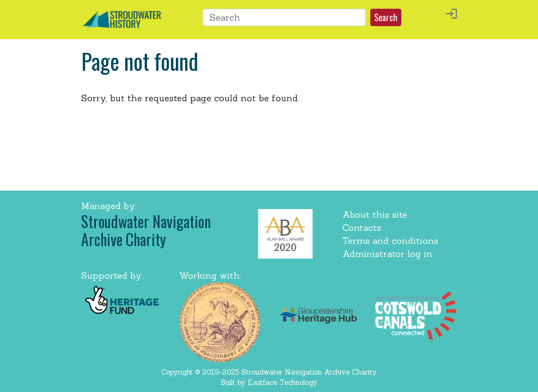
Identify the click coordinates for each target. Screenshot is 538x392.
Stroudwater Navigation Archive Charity (146, 231)
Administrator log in (387, 254)
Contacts (362, 228)
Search (386, 17)
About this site (375, 215)
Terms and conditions (390, 241)
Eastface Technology (283, 382)
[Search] (284, 17)
